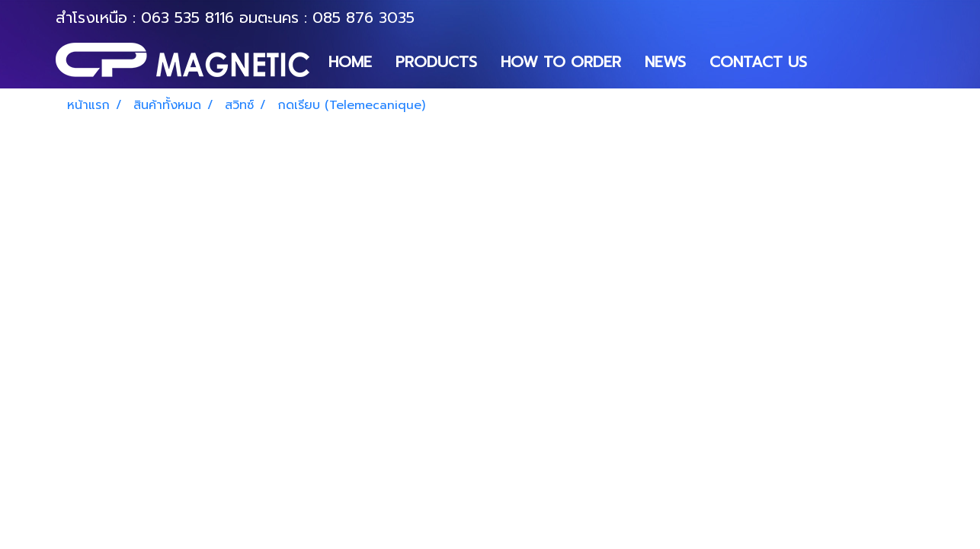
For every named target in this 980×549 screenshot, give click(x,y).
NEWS (665, 62)
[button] (832, 62)
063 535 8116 (187, 18)
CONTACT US (758, 62)
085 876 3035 (363, 18)
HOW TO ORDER (561, 62)
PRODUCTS (436, 62)
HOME (350, 62)
